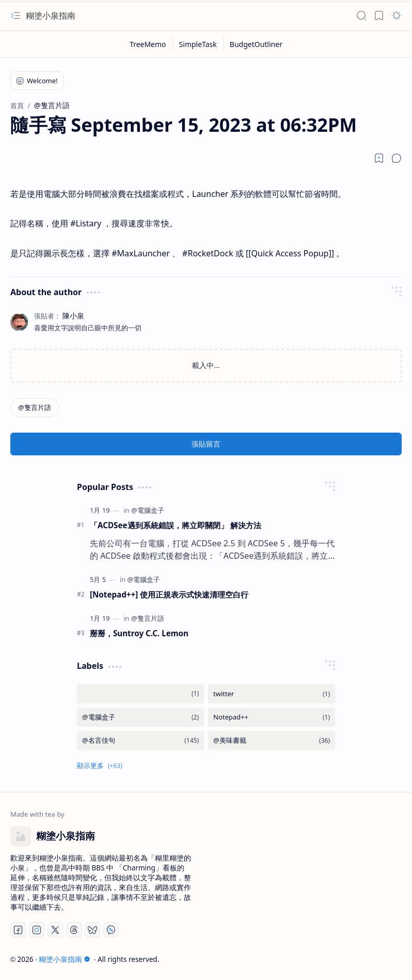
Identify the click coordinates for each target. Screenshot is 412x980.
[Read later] (379, 158)
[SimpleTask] (198, 44)
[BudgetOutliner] (256, 44)
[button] (15, 16)
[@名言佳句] (140, 740)
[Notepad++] (272, 717)
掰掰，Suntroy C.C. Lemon (139, 633)
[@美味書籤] (272, 740)
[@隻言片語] (35, 408)
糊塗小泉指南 (51, 16)
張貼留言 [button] (206, 444)
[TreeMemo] (148, 44)
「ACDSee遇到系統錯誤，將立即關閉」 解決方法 (176, 525)
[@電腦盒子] (148, 510)
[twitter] (272, 694)
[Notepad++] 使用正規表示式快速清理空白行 (169, 594)
